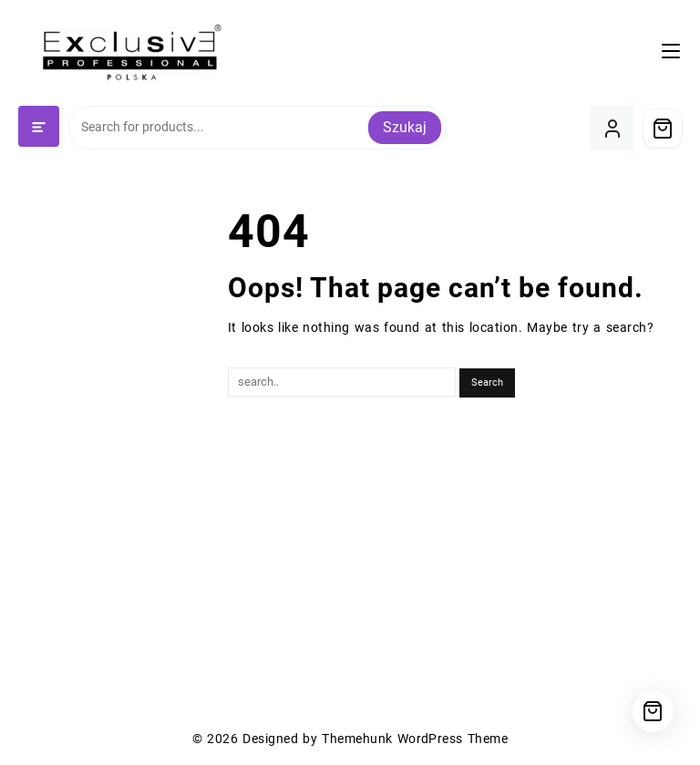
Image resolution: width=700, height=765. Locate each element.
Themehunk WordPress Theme (415, 739)
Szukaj (405, 127)
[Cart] (663, 129)
